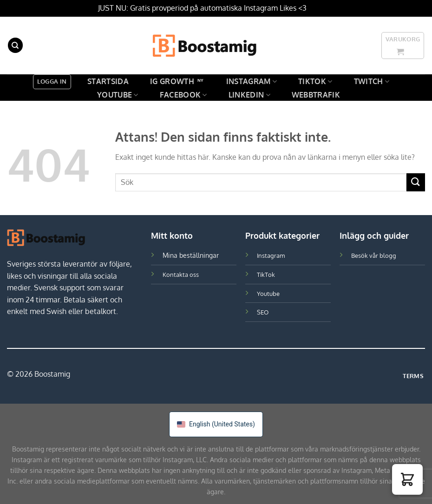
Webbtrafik (316, 95)
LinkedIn (249, 95)
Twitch (372, 82)
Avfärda (321, 8)
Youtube (118, 95)
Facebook (183, 95)
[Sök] (15, 45)
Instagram (252, 82)
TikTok (315, 82)
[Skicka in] (416, 182)
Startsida (108, 82)
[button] (407, 479)
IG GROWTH (172, 82)
